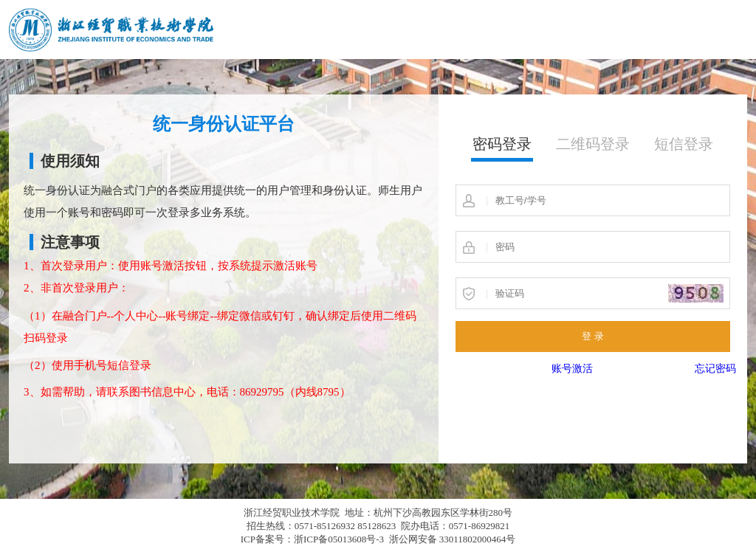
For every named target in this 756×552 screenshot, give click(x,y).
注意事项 (70, 242)
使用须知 (70, 161)
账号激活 (572, 369)
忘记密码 (715, 369)
